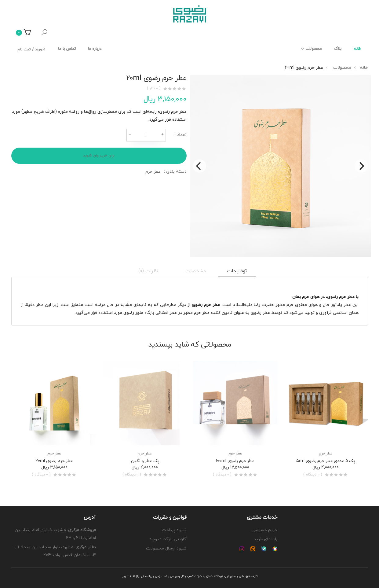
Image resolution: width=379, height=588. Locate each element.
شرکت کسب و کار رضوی (188, 576)
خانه (357, 49)
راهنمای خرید (266, 539)
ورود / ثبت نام (32, 50)
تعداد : (181, 135)
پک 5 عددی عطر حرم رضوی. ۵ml (326, 461)
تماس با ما (67, 49)
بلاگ (338, 49)
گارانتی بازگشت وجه (168, 539)
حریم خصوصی (264, 530)
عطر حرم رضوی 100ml (235, 461)
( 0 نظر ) (154, 88)
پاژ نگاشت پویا (130, 576)
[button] (44, 33)
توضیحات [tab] (237, 271)
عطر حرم (153, 172)
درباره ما (95, 49)
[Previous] (199, 166)
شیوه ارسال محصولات (166, 548)
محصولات (314, 49)
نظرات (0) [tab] (148, 271)
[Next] (361, 166)
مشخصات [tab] (195, 271)
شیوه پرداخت (174, 530)
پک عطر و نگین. (145, 461)
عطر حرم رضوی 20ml (54, 461)
